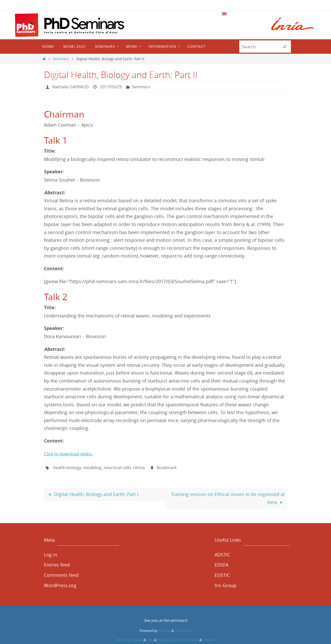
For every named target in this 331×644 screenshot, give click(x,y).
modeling (92, 467)
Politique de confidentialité (178, 639)
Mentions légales (130, 639)
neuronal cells (117, 467)
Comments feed (61, 575)
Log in (51, 554)
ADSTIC (222, 554)
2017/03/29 (111, 87)
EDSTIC (222, 575)
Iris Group (225, 585)
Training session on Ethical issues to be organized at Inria (228, 498)
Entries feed (57, 564)
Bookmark (166, 467)
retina (139, 467)
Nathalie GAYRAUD (70, 87)
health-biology (67, 467)
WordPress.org (60, 585)
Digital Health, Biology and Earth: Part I (92, 494)
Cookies (208, 639)
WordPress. (183, 630)
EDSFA (221, 564)
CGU (150, 639)
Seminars (61, 59)
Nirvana (164, 630)
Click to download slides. (71, 453)
